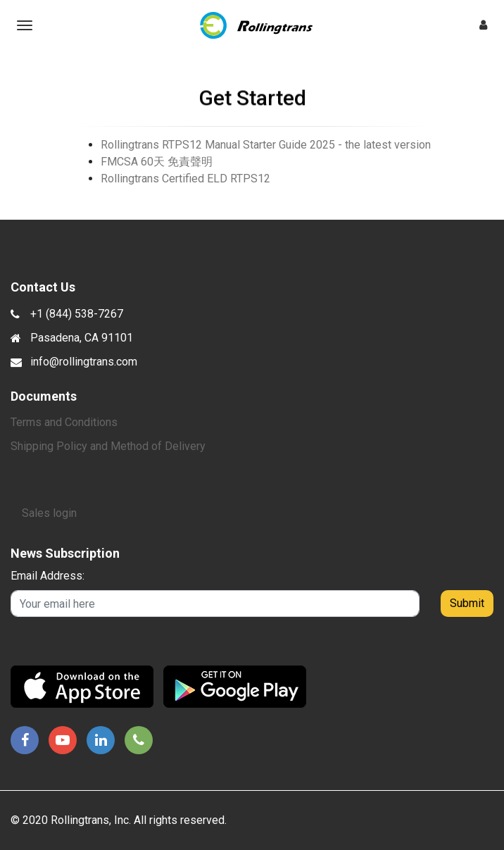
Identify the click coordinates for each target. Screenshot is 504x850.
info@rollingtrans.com (84, 362)
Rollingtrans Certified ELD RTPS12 (185, 179)
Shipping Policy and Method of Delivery (108, 446)
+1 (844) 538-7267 (77, 314)
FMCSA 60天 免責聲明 (157, 162)
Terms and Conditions (64, 422)
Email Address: (48, 576)
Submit (467, 603)
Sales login (49, 513)
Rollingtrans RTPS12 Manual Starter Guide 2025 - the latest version (266, 145)
